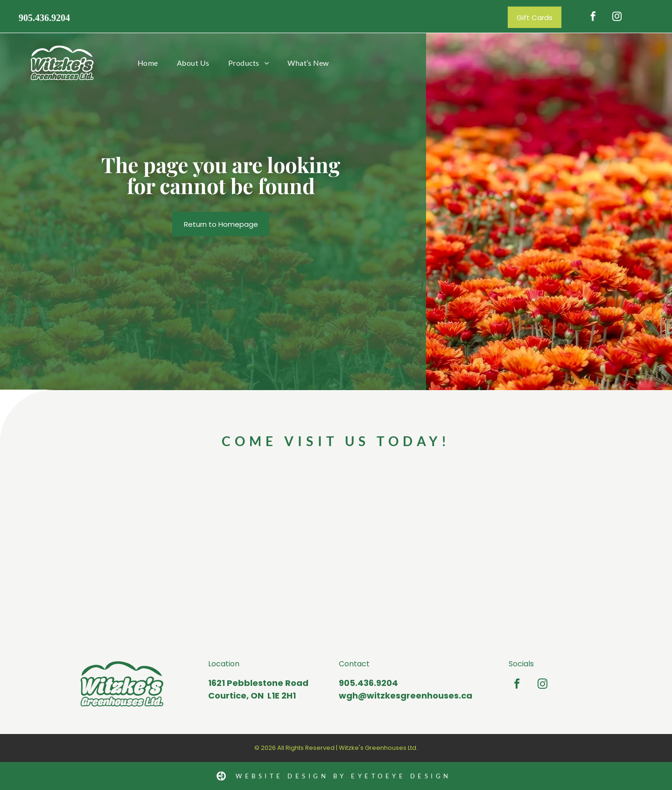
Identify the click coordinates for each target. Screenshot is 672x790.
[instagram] (617, 17)
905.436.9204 (44, 18)
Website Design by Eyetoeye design (343, 776)
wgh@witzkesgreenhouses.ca (406, 696)
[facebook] (593, 17)
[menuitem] (148, 63)
